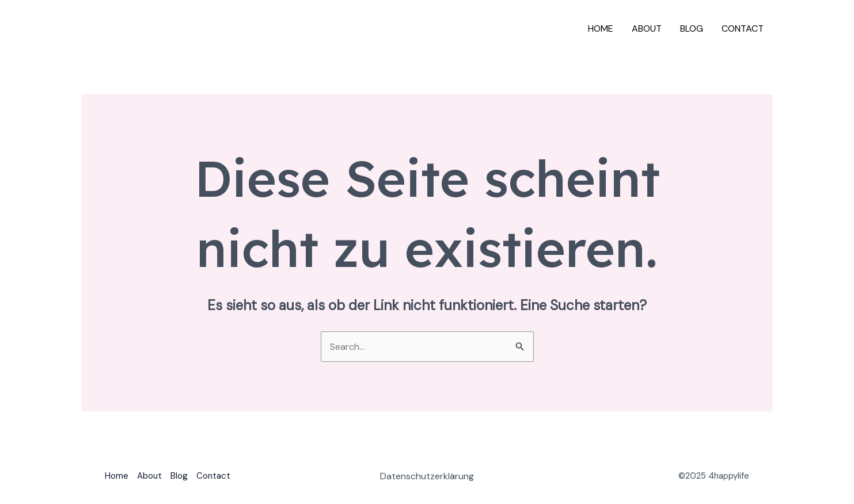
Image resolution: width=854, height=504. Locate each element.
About (647, 28)
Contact (743, 28)
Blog (692, 28)
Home (601, 28)
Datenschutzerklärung (427, 476)
